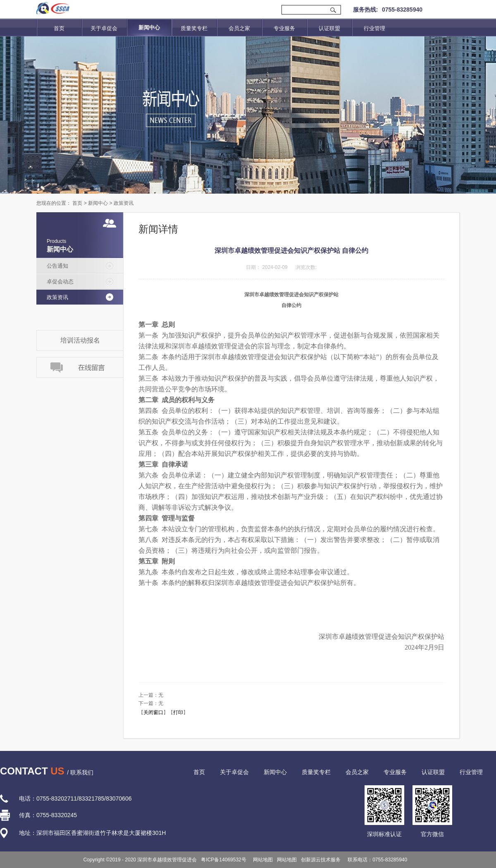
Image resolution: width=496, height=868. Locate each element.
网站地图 (262, 860)
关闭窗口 (153, 712)
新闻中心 (98, 203)
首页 (59, 28)
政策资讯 (124, 203)
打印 (178, 712)
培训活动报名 (80, 340)
